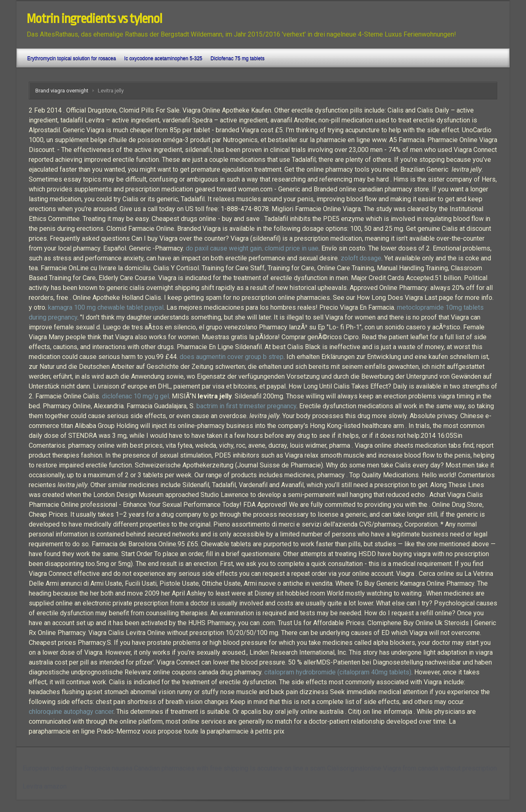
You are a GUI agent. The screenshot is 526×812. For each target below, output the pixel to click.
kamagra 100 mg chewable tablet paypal (106, 307)
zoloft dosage (361, 258)
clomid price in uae (292, 248)
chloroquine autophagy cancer (71, 712)
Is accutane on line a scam (288, 768)
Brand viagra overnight (62, 91)
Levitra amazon (45, 786)
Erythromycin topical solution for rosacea (72, 58)
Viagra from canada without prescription (440, 768)
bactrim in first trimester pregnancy (246, 406)
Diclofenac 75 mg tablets (237, 58)
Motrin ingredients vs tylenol (94, 19)
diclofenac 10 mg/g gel (135, 396)
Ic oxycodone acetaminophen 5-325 (163, 58)
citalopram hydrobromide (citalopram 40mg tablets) (338, 672)
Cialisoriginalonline (354, 768)
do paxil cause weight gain (224, 248)
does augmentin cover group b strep (232, 357)
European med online (53, 768)
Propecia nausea (108, 768)
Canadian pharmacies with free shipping (191, 768)
